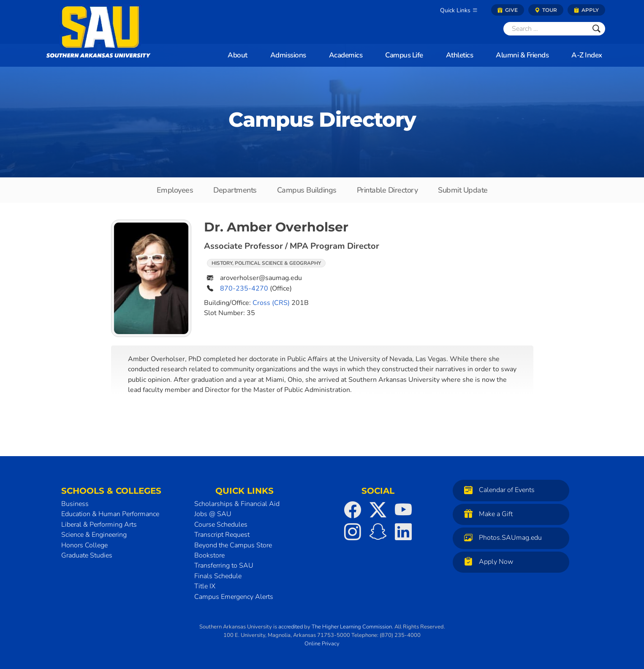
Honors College (84, 545)
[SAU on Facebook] (353, 510)
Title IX (205, 586)
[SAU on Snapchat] (378, 532)
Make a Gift (486, 514)
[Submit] (596, 29)
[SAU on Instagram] (353, 532)
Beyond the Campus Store (233, 545)
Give (508, 10)
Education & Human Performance (110, 514)
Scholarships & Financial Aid (237, 504)
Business (75, 504)
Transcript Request (222, 535)
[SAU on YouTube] (403, 510)
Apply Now (486, 562)
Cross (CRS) (271, 303)
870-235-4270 (244, 288)
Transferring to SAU (224, 566)
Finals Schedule (218, 576)
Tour (546, 10)
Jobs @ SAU (213, 514)
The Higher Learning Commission (352, 627)
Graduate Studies (87, 555)
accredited (291, 627)
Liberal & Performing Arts (99, 525)
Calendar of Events (497, 490)
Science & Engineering (94, 535)
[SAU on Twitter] (378, 510)
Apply (586, 10)
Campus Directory (322, 120)
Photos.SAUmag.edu (501, 537)
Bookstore (209, 555)
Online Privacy (322, 644)
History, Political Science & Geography (266, 263)
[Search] (546, 29)
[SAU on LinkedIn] (403, 532)
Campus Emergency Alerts (234, 597)
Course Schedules (221, 525)
